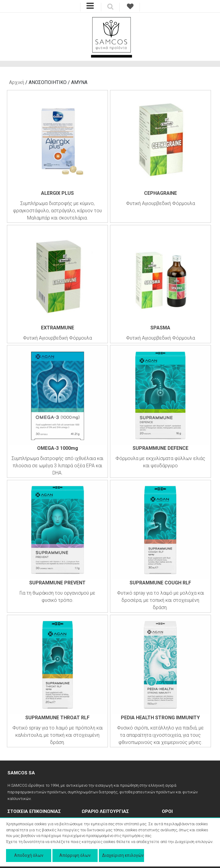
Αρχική (17, 82)
